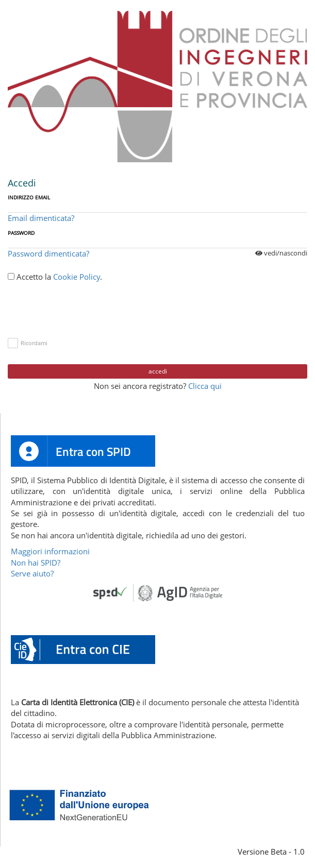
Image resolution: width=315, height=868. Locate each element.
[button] (83, 649)
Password (21, 233)
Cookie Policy (77, 277)
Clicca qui (205, 386)
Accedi (158, 371)
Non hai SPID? (36, 563)
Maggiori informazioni (50, 551)
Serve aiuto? (32, 573)
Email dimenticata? (41, 218)
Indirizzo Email (29, 197)
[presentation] (86, 308)
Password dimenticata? (48, 253)
